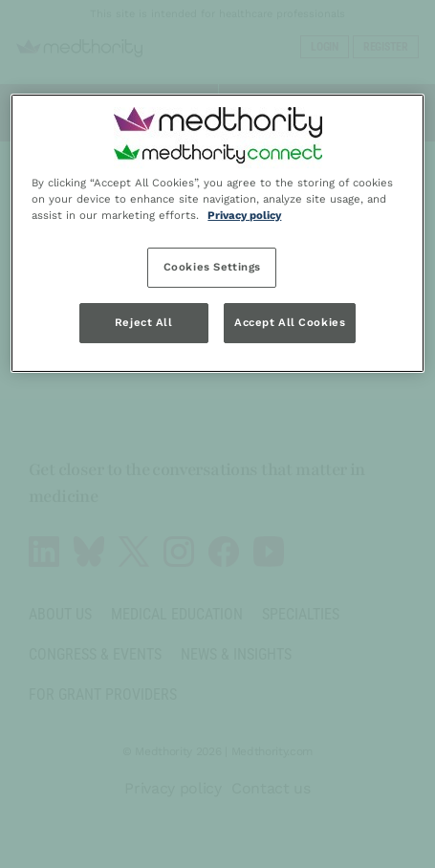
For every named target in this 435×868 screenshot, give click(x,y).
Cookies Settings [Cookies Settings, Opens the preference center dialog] (212, 267)
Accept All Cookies (290, 322)
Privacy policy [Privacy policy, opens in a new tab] (244, 215)
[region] (217, 233)
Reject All (144, 322)
